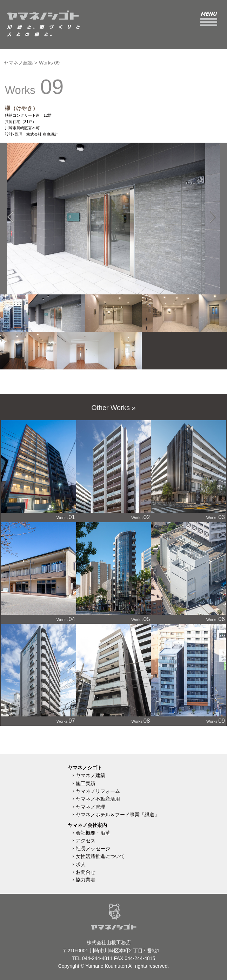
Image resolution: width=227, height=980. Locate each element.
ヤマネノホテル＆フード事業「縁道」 (118, 815)
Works (39, 470)
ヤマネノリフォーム (98, 791)
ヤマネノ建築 (18, 63)
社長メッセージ (93, 849)
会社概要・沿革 (93, 833)
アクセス (86, 841)
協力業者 (86, 880)
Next (211, 208)
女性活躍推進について (100, 856)
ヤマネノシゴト (85, 768)
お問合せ (86, 872)
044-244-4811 (97, 958)
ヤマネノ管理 (91, 807)
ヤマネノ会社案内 (87, 825)
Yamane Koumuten (106, 966)
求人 (81, 864)
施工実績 (86, 783)
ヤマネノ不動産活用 (98, 799)
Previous (9, 208)
